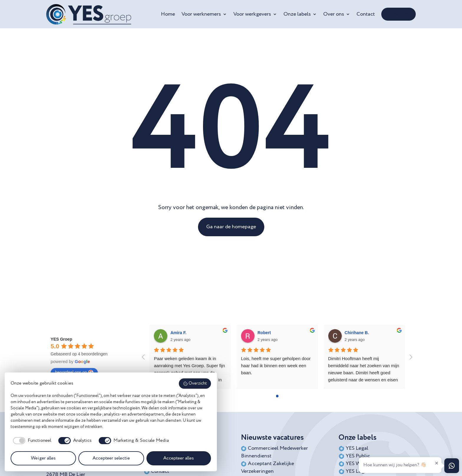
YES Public (358, 456)
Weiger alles (43, 458)
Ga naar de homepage (231, 227)
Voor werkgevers (252, 14)
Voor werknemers (201, 14)
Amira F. (178, 333)
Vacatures (399, 14)
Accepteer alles (179, 458)
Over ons (334, 14)
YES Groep (61, 339)
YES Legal (357, 448)
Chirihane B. (357, 333)
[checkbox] (31, 441)
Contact (366, 14)
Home (168, 14)
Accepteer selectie (111, 458)
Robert (264, 333)
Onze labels (297, 14)
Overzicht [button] (195, 384)
